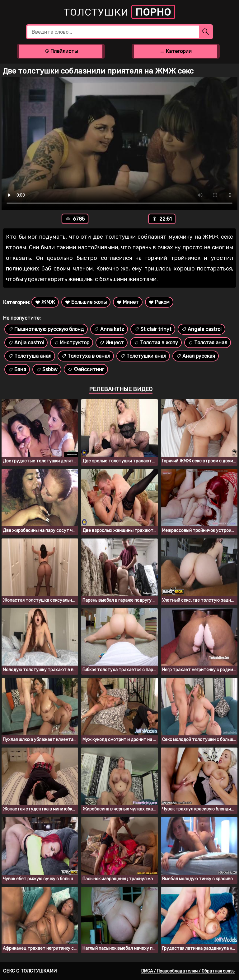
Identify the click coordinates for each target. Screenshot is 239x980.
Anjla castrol (26, 343)
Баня (17, 369)
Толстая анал (208, 343)
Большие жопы (86, 302)
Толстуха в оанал (86, 356)
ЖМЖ (45, 302)
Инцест (112, 343)
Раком (159, 302)
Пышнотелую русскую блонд (46, 329)
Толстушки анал (143, 356)
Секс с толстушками (30, 971)
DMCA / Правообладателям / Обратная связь (188, 971)
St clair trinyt (153, 329)
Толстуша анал (30, 356)
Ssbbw (47, 369)
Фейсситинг (86, 369)
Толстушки (119, 12)
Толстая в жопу (156, 343)
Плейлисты (61, 51)
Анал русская (196, 356)
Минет (128, 302)
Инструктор (72, 343)
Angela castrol (202, 329)
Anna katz (109, 329)
